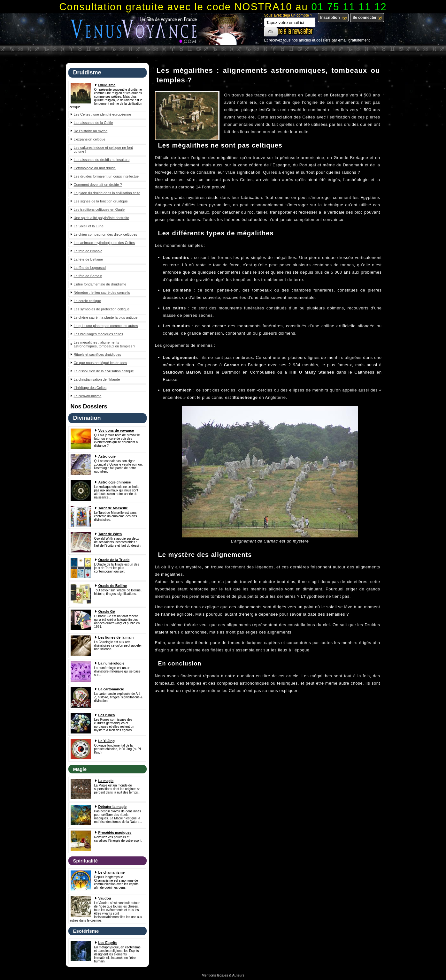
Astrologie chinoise (115, 482)
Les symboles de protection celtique (102, 309)
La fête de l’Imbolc (88, 251)
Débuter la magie (113, 807)
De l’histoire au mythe (91, 131)
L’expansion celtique (90, 139)
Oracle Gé (107, 612)
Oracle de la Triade (114, 560)
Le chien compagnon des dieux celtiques (106, 234)
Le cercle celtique (88, 301)
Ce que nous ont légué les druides (100, 363)
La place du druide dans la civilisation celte (107, 193)
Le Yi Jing (107, 741)
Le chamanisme (112, 872)
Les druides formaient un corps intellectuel (107, 176)
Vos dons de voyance (116, 430)
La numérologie (112, 663)
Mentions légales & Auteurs (223, 975)
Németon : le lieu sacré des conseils (102, 292)
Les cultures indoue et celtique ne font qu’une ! (103, 149)
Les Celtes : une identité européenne (103, 114)
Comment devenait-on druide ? (98, 185)
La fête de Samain (88, 276)
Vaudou (105, 898)
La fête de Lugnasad (90, 268)
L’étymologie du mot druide (95, 168)
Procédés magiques (115, 832)
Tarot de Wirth (110, 534)
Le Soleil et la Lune (89, 226)
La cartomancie (111, 689)
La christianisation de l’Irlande (97, 379)
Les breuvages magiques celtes (99, 334)
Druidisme (107, 85)
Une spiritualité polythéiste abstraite (102, 218)
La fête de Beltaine (88, 259)
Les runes (107, 715)
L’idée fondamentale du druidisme (100, 284)
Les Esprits (108, 943)
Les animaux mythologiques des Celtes (104, 243)
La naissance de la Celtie (93, 123)
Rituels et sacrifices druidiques (98, 354)
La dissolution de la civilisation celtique (104, 371)
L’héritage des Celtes (90, 388)
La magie (106, 781)
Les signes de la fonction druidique (101, 201)
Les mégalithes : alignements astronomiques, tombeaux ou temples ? (105, 344)
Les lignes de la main (116, 637)
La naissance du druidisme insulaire (102, 160)
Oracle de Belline (113, 586)
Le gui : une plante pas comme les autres (106, 326)
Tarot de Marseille (113, 508)
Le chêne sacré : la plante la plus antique (106, 317)
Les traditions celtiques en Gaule (99, 209)
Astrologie (107, 456)
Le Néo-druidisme (88, 396)
